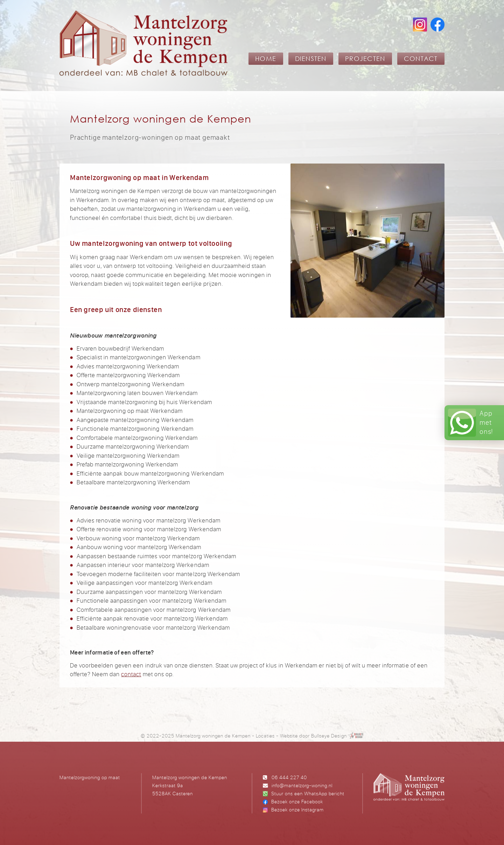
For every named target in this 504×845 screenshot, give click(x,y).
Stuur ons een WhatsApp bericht (308, 793)
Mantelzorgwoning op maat (90, 777)
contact (131, 674)
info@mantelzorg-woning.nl (302, 785)
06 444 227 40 (289, 777)
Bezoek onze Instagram (297, 809)
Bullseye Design (329, 736)
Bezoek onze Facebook (297, 801)
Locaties (265, 736)
